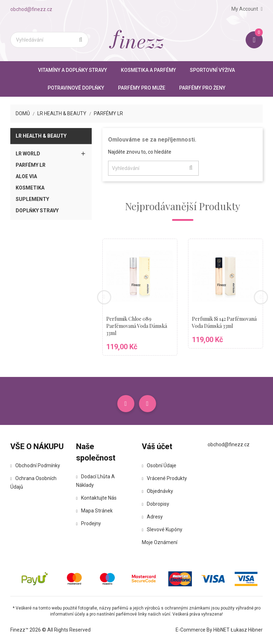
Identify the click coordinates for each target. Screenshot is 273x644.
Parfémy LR (31, 165)
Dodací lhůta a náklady (95, 481)
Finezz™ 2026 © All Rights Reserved (50, 630)
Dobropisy (156, 504)
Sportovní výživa (212, 70)
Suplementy (32, 199)
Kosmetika (30, 188)
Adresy (152, 517)
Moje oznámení (160, 542)
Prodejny (89, 523)
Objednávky (157, 491)
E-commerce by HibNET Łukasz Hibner (219, 630)
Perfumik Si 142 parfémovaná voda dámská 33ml (224, 322)
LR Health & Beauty (41, 136)
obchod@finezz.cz (31, 9)
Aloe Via (26, 176)
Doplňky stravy (37, 211)
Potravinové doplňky (76, 88)
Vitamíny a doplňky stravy (73, 70)
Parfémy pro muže (142, 88)
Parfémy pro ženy (202, 88)
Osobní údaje (159, 465)
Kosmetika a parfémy (148, 70)
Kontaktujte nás (96, 498)
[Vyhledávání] (49, 40)
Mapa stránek (94, 511)
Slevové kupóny (162, 529)
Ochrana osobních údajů (33, 483)
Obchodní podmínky (35, 465)
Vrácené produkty (164, 478)
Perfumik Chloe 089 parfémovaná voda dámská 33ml (137, 326)
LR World (28, 154)
